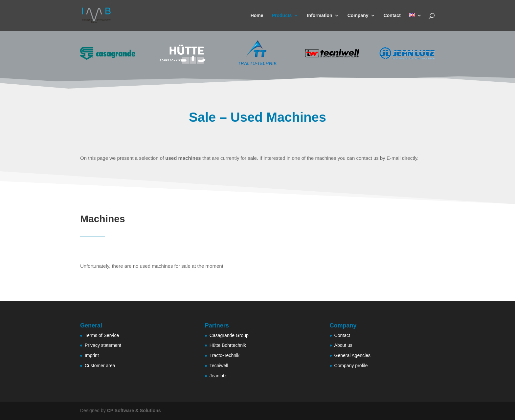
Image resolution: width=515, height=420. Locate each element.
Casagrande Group (229, 335)
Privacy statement (103, 345)
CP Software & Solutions (134, 410)
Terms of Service (102, 335)
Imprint (92, 355)
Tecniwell (219, 366)
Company (358, 16)
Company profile (351, 366)
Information (320, 16)
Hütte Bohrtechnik (228, 345)
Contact (392, 16)
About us (343, 345)
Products (282, 16)
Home (257, 16)
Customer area (100, 366)
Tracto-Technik (224, 355)
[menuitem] (415, 22)
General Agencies (353, 355)
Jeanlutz (218, 376)
